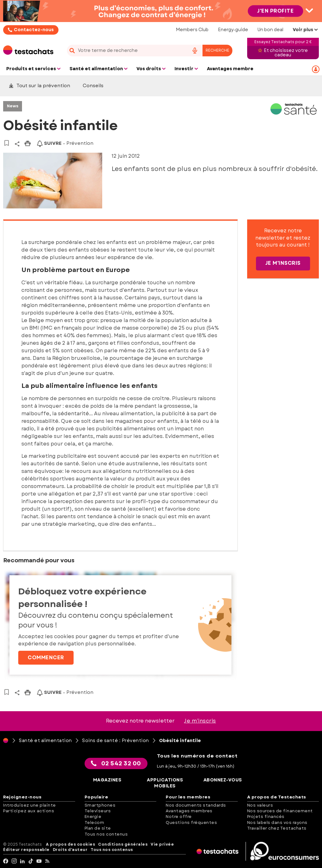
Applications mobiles (165, 783)
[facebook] (6, 861)
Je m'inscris (283, 263)
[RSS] (48, 861)
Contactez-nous (34, 30)
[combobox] (150, 51)
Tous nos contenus (106, 834)
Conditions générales (123, 845)
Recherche (217, 50)
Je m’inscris (200, 721)
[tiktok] (31, 861)
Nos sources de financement (280, 811)
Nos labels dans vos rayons (277, 823)
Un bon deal (270, 30)
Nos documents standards (196, 805)
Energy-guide (233, 30)
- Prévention (65, 143)
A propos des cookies (70, 845)
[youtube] (39, 861)
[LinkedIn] (22, 861)
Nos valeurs (260, 805)
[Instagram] (14, 861)
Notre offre (179, 817)
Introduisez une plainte (30, 805)
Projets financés (266, 817)
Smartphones (100, 805)
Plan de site (98, 828)
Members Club (192, 30)
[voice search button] (195, 51)
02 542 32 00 (116, 763)
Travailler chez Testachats (277, 828)
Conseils (93, 86)
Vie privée (162, 845)
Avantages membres (189, 811)
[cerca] (125, 51)
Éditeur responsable (26, 850)
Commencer (46, 658)
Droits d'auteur (70, 850)
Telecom (94, 823)
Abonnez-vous (223, 780)
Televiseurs (98, 811)
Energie (93, 817)
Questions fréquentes (191, 823)
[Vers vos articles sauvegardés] (6, 143)
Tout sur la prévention (39, 86)
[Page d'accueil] (6, 740)
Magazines (107, 780)
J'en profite (275, 11)
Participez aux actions (29, 811)
